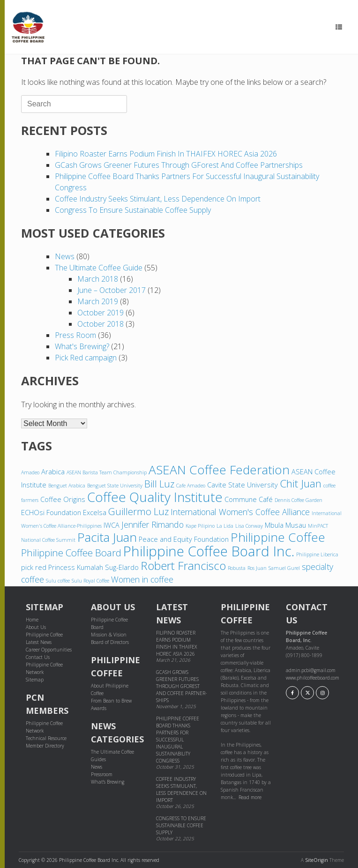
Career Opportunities (49, 650)
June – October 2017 (112, 290)
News (65, 256)
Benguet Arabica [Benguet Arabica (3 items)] (67, 486)
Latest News (39, 642)
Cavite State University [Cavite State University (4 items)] (242, 485)
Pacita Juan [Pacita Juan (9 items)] (107, 537)
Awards (99, 708)
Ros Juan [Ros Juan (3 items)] (257, 568)
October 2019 (101, 313)
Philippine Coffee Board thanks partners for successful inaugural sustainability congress (178, 740)
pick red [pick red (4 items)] (34, 567)
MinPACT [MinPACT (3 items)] (318, 526)
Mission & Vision (109, 635)
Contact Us (38, 657)
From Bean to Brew (111, 701)
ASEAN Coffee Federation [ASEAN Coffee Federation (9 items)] (219, 470)
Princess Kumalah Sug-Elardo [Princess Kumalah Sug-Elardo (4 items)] (93, 567)
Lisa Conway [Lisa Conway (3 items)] (249, 526)
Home (32, 620)
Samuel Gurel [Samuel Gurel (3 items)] (284, 568)
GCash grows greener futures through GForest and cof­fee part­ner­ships (179, 165)
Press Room (75, 335)
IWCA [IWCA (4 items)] (112, 525)
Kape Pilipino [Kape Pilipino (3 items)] (200, 526)
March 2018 (98, 279)
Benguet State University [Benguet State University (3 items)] (115, 486)
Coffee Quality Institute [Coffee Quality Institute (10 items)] (155, 497)
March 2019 (98, 301)
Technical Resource (46, 738)
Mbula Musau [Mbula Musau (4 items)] (285, 525)
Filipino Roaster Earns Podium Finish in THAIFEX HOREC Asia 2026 (166, 154)
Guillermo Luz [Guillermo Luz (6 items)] (138, 511)
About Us (36, 627)
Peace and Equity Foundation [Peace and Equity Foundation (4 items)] (184, 539)
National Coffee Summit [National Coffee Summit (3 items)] (48, 540)
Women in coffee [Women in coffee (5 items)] (142, 579)
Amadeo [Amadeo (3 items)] (30, 472)
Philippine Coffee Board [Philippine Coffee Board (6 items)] (71, 553)
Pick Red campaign (86, 358)
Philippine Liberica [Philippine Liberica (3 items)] (317, 554)
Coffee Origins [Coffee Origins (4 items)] (63, 499)
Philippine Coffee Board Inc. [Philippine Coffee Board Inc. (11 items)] (209, 551)
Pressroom (102, 774)
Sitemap (35, 680)
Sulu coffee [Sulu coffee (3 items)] (58, 581)
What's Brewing (108, 782)
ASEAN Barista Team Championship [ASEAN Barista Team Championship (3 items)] (107, 472)
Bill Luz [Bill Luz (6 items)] (159, 484)
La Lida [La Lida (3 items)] (225, 526)
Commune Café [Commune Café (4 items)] (249, 499)
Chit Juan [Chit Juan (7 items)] (301, 483)
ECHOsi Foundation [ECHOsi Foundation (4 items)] (51, 512)
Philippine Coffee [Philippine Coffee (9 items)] (278, 537)
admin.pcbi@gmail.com (311, 670)
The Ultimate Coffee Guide (99, 268)
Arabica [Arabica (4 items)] (53, 471)
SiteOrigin (317, 860)
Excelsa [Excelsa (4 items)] (95, 512)
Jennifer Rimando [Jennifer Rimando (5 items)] (153, 524)
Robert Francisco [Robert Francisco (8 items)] (183, 565)
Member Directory (45, 746)
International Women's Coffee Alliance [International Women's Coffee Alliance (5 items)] (240, 512)
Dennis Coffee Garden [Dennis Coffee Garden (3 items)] (298, 500)
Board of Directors (110, 642)
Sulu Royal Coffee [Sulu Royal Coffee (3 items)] (90, 581)
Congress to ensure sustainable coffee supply (133, 210)
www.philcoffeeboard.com (313, 678)
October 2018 (101, 324)
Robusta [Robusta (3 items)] (237, 568)
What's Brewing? (82, 346)
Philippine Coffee (44, 635)
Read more (250, 797)
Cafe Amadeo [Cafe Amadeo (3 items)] (191, 486)
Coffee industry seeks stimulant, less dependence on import (158, 199)
